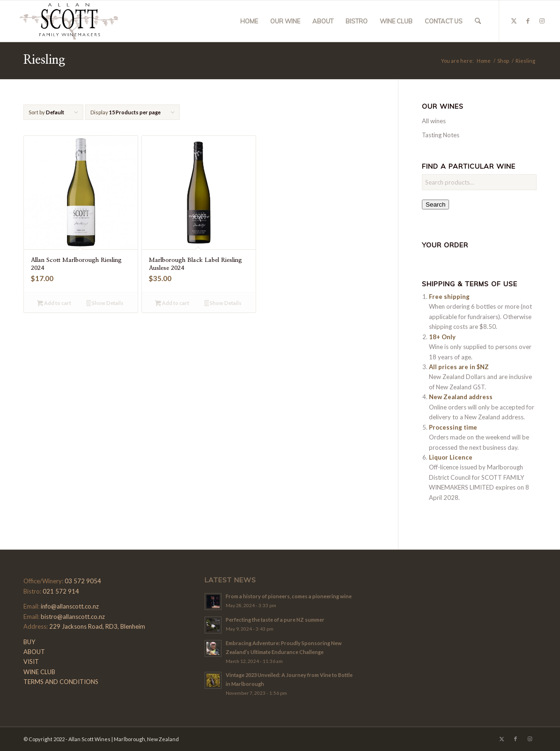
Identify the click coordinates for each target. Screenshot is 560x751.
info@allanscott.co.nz (70, 606)
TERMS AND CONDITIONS (61, 682)
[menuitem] (249, 21)
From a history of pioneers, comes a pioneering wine (289, 596)
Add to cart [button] (54, 304)
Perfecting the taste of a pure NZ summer (275, 620)
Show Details (105, 304)
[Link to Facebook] (528, 21)
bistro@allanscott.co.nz (73, 617)
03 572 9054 (83, 581)
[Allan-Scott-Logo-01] (69, 21)
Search (435, 204)
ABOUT (34, 652)
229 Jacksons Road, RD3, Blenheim (97, 626)
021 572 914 (61, 591)
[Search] (478, 21)
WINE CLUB (39, 672)
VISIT (31, 662)
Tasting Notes (441, 135)
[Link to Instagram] (542, 21)
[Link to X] (514, 21)
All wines (434, 121)
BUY (29, 642)
